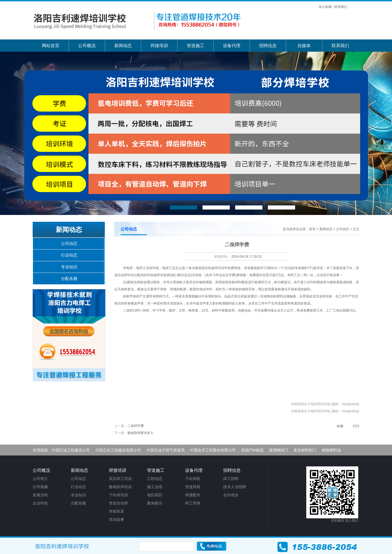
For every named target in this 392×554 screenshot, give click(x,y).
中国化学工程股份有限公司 (213, 450)
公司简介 (40, 479)
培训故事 (117, 519)
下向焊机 (193, 479)
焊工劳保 (193, 503)
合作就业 (231, 495)
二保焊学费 (136, 426)
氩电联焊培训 (120, 487)
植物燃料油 (331, 450)
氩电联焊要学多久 (140, 433)
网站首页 (51, 46)
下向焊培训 (118, 495)
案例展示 (155, 503)
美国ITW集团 (252, 450)
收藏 (340, 426)
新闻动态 (123, 46)
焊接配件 (193, 495)
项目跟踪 (155, 495)
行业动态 (69, 255)
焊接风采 (117, 511)
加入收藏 (325, 7)
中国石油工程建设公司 (71, 450)
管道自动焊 (118, 503)
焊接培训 (159, 46)
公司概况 (87, 46)
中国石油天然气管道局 (166, 450)
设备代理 (232, 46)
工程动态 (155, 479)
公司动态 (342, 229)
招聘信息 (268, 46)
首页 (312, 229)
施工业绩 (155, 487)
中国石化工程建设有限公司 (118, 450)
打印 (356, 426)
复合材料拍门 (305, 450)
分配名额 (69, 278)
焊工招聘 (231, 479)
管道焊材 (193, 487)
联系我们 (341, 7)
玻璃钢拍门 (278, 450)
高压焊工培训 (120, 479)
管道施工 (195, 46)
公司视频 (40, 487)
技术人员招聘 (235, 487)
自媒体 (304, 46)
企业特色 (40, 503)
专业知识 (69, 267)
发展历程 (40, 495)
